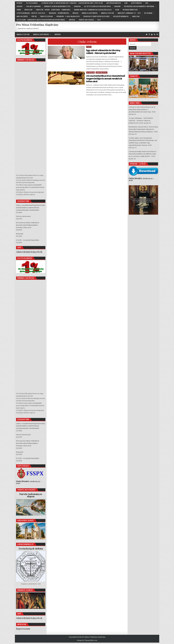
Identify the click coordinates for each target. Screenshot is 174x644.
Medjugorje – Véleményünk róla (59, 13)
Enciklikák (117, 6)
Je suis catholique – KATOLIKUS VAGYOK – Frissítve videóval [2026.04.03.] (141, 121)
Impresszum (28, 10)
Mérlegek (75, 13)
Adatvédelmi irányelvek (114, 3)
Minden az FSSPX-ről (108, 13)
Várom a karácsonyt (23, 216)
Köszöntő (20, 234)
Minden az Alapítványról (90, 13)
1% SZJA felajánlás (32, 3)
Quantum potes (101, 72)
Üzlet (99, 20)
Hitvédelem (90, 72)
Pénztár (34, 16)
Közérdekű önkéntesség (130, 10)
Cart (147, 3)
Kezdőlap (20, 3)
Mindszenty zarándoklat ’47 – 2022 (129, 13)
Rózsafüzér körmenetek (121, 16)
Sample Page (136, 16)
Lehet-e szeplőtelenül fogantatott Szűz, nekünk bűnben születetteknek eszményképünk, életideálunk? (31, 208)
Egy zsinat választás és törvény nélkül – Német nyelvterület (103, 52)
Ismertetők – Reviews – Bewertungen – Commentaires (53, 10)
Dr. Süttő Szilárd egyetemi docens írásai (97, 6)
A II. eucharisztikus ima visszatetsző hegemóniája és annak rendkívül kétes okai (106, 79)
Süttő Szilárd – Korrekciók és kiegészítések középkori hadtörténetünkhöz (41, 20)
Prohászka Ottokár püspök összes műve (96, 16)
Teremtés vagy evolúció (86, 20)
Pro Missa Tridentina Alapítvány (37, 25)
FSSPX (89, 47)
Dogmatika (77, 6)
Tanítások (72, 20)
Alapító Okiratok (136, 3)
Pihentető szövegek (46, 16)
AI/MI (126, 3)
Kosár (117, 10)
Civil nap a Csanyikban (33, 6)
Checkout (20, 6)
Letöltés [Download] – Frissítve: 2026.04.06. (31, 13)
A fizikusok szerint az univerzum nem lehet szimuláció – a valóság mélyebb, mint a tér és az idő (72, 3)
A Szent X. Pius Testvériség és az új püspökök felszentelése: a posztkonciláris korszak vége (142, 110)
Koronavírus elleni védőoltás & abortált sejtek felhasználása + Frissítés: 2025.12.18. (28, 225)
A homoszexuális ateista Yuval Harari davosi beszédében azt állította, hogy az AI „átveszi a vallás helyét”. (142, 154)
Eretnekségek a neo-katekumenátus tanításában (139, 6)
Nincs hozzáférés (22, 16)
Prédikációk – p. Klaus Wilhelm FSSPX (68, 16)
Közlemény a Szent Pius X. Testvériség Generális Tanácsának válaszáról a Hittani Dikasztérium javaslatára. (143, 129)
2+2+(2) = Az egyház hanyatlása (28, 240)
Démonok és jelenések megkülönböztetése (57, 6)
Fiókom (19, 10)
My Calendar (148, 13)
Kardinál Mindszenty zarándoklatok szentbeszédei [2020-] (93, 10)
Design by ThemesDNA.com (87, 640)
